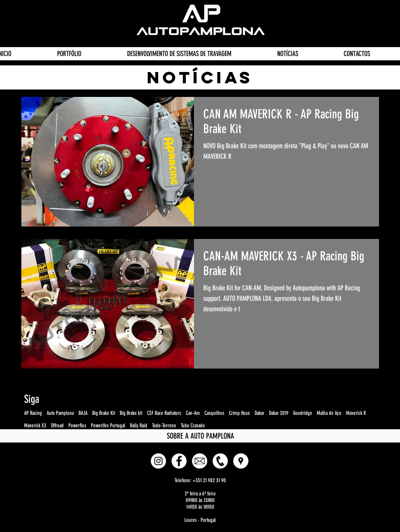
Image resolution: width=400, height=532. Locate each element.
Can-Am (193, 413)
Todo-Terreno (164, 426)
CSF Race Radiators (164, 413)
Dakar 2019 (279, 413)
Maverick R (356, 413)
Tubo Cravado (193, 426)
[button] (241, 461)
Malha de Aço (329, 413)
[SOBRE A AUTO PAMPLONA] (201, 436)
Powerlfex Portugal (108, 426)
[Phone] (220, 461)
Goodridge (303, 413)
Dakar (259, 413)
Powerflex (77, 426)
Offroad (57, 426)
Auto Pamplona (60, 413)
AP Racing (33, 413)
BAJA (83, 413)
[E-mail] (200, 461)
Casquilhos (214, 413)
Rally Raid (139, 426)
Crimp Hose (239, 413)
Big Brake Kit (104, 413)
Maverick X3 (35, 426)
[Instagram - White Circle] (158, 461)
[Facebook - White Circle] (179, 461)
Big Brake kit (131, 413)
